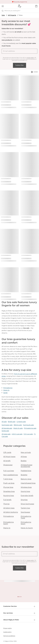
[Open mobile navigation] (3, 6)
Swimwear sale (7, 425)
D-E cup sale (28, 434)
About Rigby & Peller (19, 620)
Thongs (6, 504)
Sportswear (25, 512)
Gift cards (7, 453)
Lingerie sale (21, 422)
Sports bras (25, 492)
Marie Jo (6, 390)
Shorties (24, 500)
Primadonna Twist (26, 517)
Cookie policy (7, 632)
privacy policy (30, 58)
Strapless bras (9, 492)
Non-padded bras (11, 475)
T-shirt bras (8, 479)
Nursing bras (9, 496)
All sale (4, 422)
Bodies (24, 461)
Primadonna (8, 388)
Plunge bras (8, 487)
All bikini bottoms (11, 512)
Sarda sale (5, 431)
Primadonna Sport (26, 523)
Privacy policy (7, 628)
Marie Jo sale (18, 428)
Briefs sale (12, 422)
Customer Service (19, 606)
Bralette (24, 475)
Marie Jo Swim (27, 528)
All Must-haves (9, 457)
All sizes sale (6, 434)
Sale (3, 15)
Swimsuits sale (28, 425)
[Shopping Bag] (36, 6)
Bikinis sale (18, 425)
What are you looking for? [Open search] (11, 11)
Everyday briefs (27, 496)
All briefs (7, 461)
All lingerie (12, 15)
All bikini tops (9, 508)
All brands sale (7, 428)
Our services (19, 613)
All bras (24, 457)
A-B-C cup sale (17, 434)
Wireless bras (26, 487)
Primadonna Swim (8, 523)
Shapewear (8, 465)
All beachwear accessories (27, 466)
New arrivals (26, 453)
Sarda (5, 393)
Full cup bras (9, 471)
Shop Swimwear (28, 504)
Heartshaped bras (28, 483)
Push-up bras (9, 483)
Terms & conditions (9, 636)
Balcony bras (26, 479)
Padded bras (26, 471)
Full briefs (7, 500)
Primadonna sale (30, 428)
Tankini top (25, 508)
